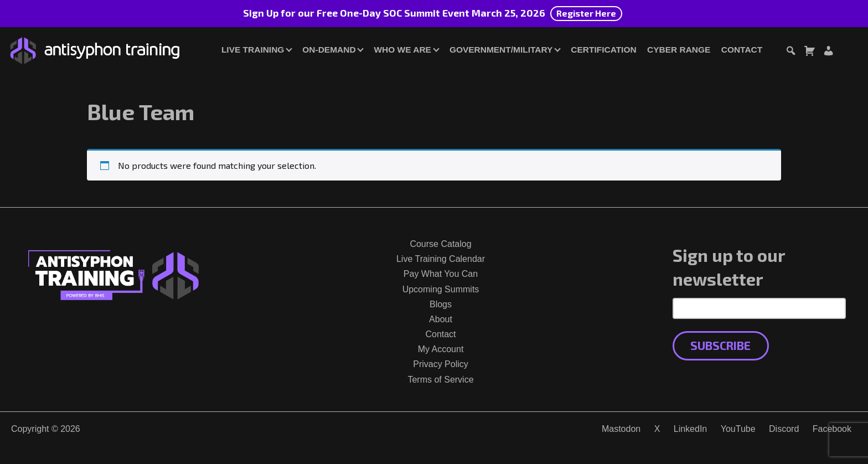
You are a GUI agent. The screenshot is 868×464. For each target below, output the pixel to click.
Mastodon (621, 429)
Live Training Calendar (441, 259)
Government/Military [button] (501, 50)
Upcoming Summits (441, 289)
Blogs (441, 304)
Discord (784, 429)
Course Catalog (440, 244)
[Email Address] (759, 308)
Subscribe (720, 345)
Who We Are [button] (403, 50)
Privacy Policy (441, 364)
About (441, 319)
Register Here (586, 13)
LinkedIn (691, 429)
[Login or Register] (828, 52)
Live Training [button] (253, 50)
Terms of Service (440, 380)
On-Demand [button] (329, 50)
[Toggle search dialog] (790, 52)
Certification (603, 50)
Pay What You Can (441, 274)
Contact (742, 50)
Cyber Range (679, 50)
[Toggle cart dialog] (809, 52)
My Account (441, 349)
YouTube (738, 429)
